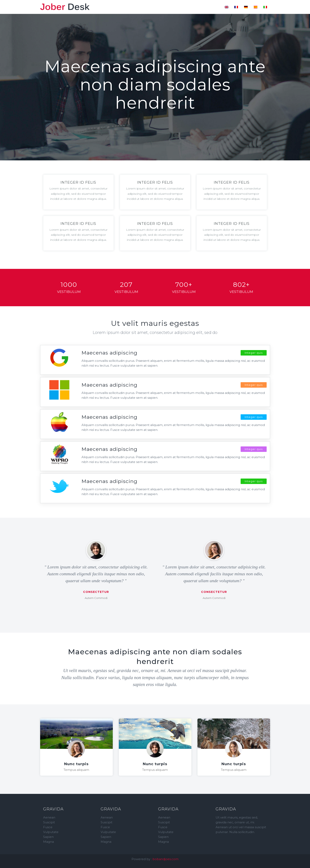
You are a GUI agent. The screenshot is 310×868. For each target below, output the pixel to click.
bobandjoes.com (165, 859)
